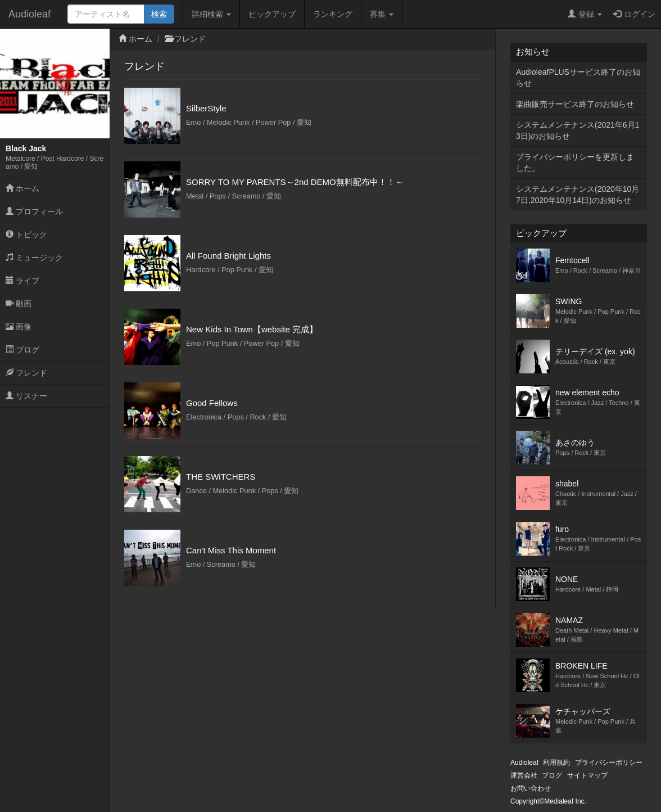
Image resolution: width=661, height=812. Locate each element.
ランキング (333, 14)
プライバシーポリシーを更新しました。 (575, 163)
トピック (26, 234)
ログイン (634, 14)
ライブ (22, 281)
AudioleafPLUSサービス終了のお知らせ (578, 78)
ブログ (22, 350)
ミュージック (34, 258)
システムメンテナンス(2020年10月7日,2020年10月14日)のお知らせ (578, 195)
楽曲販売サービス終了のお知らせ (575, 104)
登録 (585, 14)
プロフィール (34, 211)
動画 (19, 304)
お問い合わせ (531, 788)
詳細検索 (211, 14)
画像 (19, 327)
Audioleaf (30, 14)
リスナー (26, 396)
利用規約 (556, 763)
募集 (382, 14)
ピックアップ (272, 14)
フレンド (26, 373)
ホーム (22, 188)
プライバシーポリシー (609, 763)
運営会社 (524, 775)
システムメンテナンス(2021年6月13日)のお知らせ (578, 130)
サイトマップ (587, 775)
